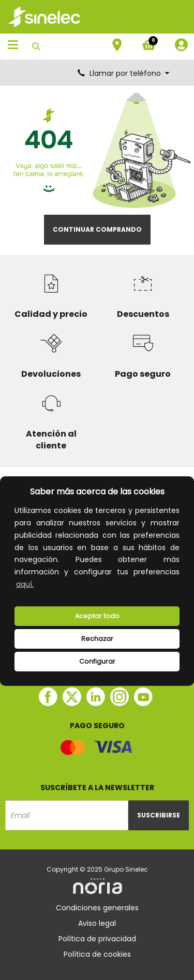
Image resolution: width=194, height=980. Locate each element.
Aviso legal (97, 923)
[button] (39, 585)
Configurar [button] (97, 661)
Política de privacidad (97, 939)
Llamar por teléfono (124, 73)
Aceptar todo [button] (97, 616)
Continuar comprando (97, 229)
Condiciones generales (97, 908)
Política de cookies (97, 954)
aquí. (25, 584)
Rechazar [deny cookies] (97, 639)
